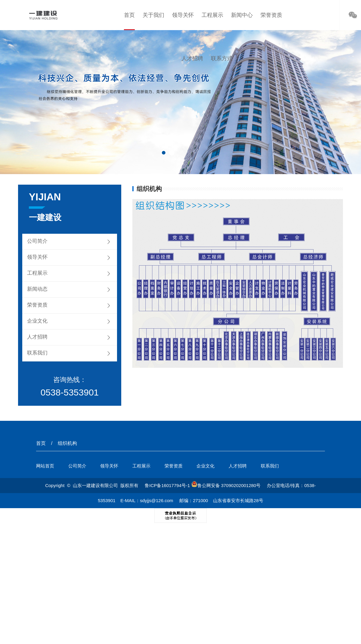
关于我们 (153, 15)
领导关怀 (183, 15)
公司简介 (37, 241)
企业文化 (37, 321)
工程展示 (212, 15)
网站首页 (45, 466)
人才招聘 (192, 58)
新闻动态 (37, 289)
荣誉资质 (271, 15)
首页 (129, 15)
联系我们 (37, 353)
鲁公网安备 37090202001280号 (226, 485)
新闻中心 (242, 15)
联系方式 (222, 58)
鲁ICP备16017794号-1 (167, 485)
